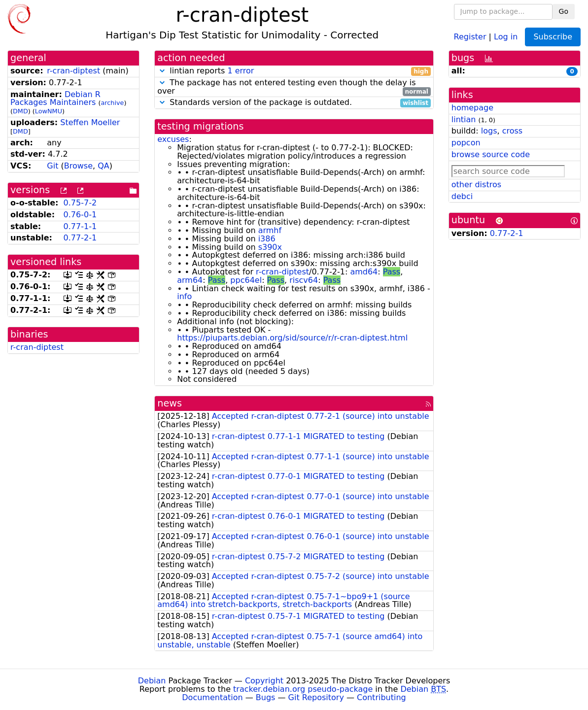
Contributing (381, 697)
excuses (173, 139)
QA (104, 166)
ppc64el (246, 280)
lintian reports (294, 71)
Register (470, 36)
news (170, 403)
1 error (241, 71)
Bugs (266, 697)
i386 (267, 239)
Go (564, 11)
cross (512, 131)
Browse (78, 166)
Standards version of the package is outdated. (294, 103)
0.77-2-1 (80, 238)
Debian (152, 681)
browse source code (491, 154)
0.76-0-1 (80, 215)
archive (112, 103)
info (184, 296)
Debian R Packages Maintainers (55, 99)
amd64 (364, 272)
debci (462, 196)
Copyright (264, 681)
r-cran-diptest (73, 71)
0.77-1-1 (80, 226)
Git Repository (316, 697)
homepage (472, 108)
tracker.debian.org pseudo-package (303, 689)
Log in (506, 36)
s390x (270, 247)
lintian (464, 119)
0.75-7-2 (80, 203)
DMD (20, 111)
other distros (476, 185)
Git (52, 166)
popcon (466, 143)
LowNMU (49, 111)
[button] (162, 71)
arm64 (190, 280)
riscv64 (304, 280)
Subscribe (553, 37)
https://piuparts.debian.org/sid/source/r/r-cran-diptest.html (292, 338)
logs (489, 131)
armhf (270, 230)
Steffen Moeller (90, 122)
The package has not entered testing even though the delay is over (294, 87)
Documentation (212, 697)
